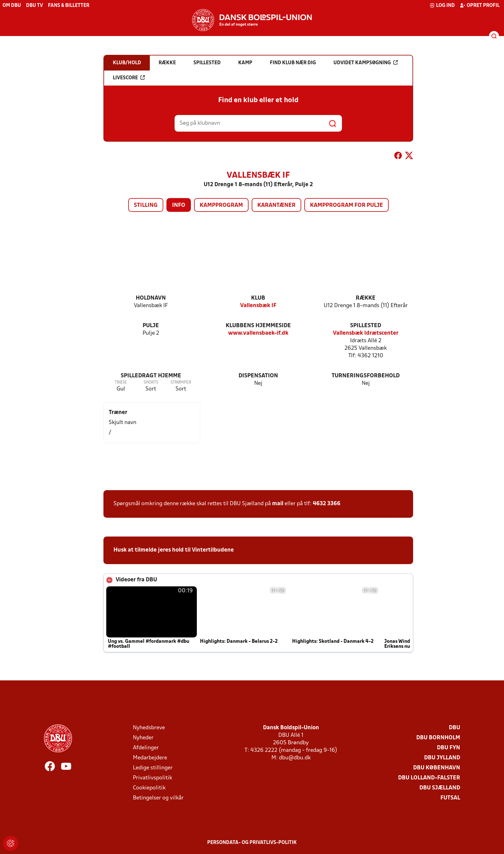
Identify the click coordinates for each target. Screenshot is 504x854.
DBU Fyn (449, 748)
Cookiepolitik (149, 788)
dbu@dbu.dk (295, 758)
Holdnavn (151, 298)
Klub (258, 298)
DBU (454, 728)
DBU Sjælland (440, 788)
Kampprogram (221, 205)
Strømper (181, 382)
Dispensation (258, 376)
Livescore (129, 78)
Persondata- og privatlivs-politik (252, 843)
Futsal (450, 798)
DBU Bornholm (438, 738)
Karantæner (276, 205)
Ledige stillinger (153, 768)
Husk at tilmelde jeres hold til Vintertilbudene (174, 550)
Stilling (146, 205)
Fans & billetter (69, 6)
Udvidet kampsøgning (366, 63)
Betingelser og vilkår (158, 798)
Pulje (151, 326)
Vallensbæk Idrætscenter (366, 333)
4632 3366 (327, 504)
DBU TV (34, 6)
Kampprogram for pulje (346, 205)
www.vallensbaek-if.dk (258, 333)
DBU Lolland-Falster (429, 778)
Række (366, 298)
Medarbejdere (150, 758)
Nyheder (143, 738)
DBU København (437, 768)
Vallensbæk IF (258, 306)
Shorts (151, 382)
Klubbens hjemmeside (258, 326)
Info (179, 205)
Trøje (121, 382)
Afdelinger (146, 748)
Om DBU (12, 6)
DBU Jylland (442, 758)
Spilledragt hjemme (151, 376)
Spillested (366, 326)
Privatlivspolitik (152, 778)
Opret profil (480, 5)
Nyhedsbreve (149, 728)
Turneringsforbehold (366, 376)
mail (278, 504)
